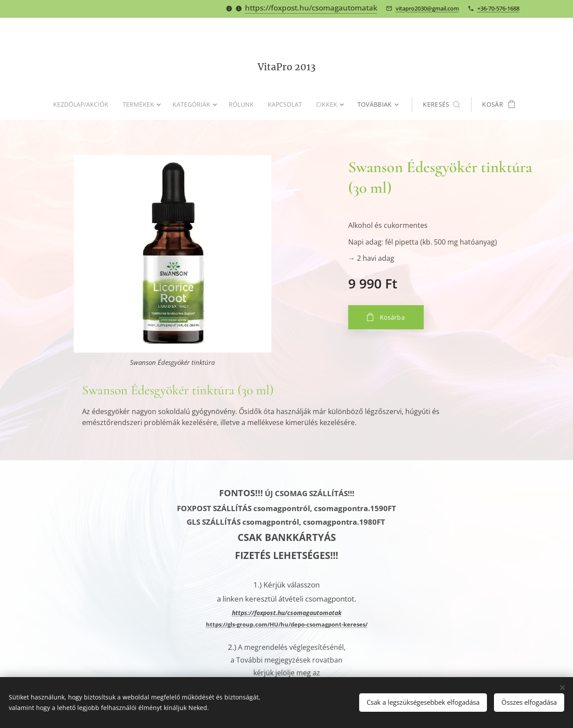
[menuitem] (82, 105)
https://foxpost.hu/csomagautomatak (311, 8)
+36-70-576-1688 (498, 8)
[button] (445, 105)
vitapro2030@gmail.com (427, 8)
